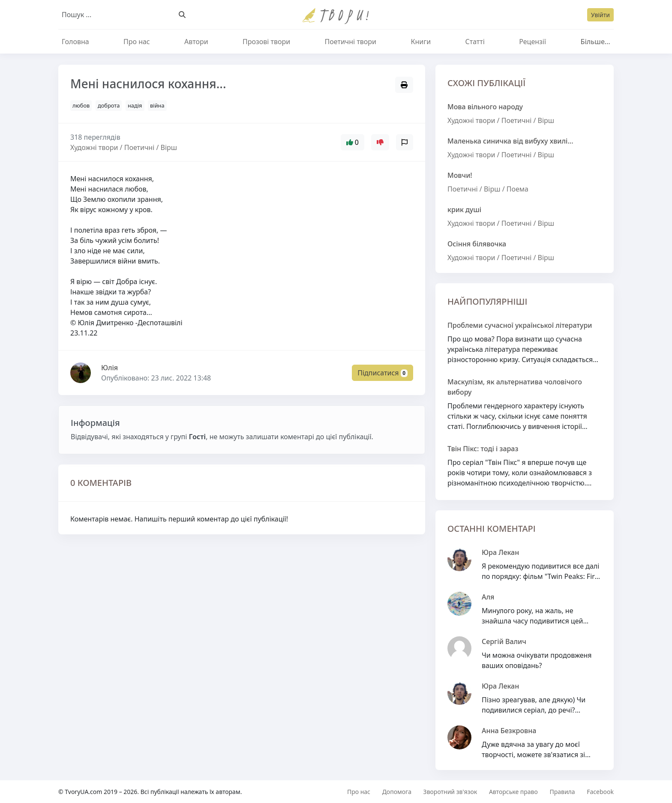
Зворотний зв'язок (450, 792)
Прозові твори (266, 42)
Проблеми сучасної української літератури (520, 325)
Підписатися (382, 373)
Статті (475, 42)
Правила (562, 792)
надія (135, 105)
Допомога (397, 792)
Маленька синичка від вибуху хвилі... (510, 141)
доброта (109, 105)
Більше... (595, 42)
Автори (196, 42)
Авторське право (513, 792)
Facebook (600, 792)
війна (157, 105)
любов (81, 105)
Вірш (546, 120)
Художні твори (471, 120)
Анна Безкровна (509, 731)
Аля (488, 597)
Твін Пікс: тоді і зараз (483, 449)
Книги (421, 42)
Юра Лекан (500, 552)
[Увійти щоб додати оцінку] (380, 142)
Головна (75, 42)
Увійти (600, 15)
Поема (517, 189)
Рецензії (532, 42)
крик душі (464, 210)
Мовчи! (460, 175)
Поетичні (517, 120)
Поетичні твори (351, 42)
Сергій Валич (504, 641)
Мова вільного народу (485, 107)
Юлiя (109, 368)
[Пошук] (182, 15)
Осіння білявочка (477, 244)
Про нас (137, 42)
